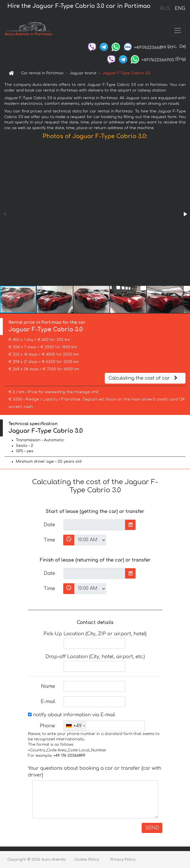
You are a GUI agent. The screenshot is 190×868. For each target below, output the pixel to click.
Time (49, 540)
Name (48, 686)
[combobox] (75, 726)
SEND (152, 828)
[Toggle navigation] (178, 31)
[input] (94, 525)
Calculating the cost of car (144, 378)
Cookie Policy (87, 860)
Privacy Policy (123, 860)
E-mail (48, 702)
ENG (180, 8)
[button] (185, 214)
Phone (47, 726)
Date (49, 525)
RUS (165, 8)
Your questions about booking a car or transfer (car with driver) (95, 772)
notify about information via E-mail (71, 715)
